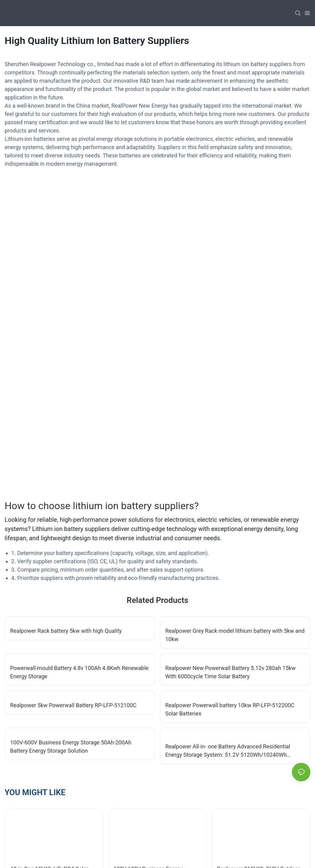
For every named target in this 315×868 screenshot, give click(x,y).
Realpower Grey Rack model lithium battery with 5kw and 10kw (235, 334)
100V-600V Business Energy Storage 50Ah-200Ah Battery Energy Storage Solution (71, 446)
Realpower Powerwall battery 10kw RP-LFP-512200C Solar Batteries (230, 408)
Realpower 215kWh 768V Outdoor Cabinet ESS (258, 572)
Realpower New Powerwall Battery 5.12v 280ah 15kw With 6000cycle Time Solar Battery (230, 371)
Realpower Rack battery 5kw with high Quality (66, 330)
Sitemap (108, 856)
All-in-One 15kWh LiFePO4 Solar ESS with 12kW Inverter (49, 572)
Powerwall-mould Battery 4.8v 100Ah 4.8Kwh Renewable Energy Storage (79, 371)
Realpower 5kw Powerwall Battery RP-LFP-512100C (73, 404)
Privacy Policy (138, 856)
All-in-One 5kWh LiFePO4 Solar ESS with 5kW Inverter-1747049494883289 (157, 655)
